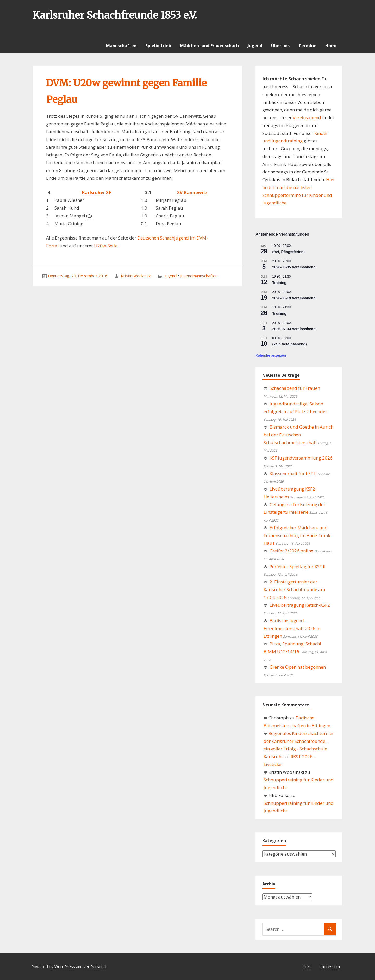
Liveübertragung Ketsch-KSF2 (300, 605)
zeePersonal (95, 966)
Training (279, 283)
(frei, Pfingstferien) (288, 252)
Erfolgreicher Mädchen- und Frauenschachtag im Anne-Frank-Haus (298, 535)
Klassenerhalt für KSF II (293, 473)
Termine (307, 46)
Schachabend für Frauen (295, 388)
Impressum (330, 966)
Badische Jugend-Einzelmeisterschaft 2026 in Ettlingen (292, 628)
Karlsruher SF (96, 193)
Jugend (255, 46)
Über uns (280, 46)
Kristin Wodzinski (136, 276)
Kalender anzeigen (271, 355)
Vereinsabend (307, 118)
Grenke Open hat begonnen (298, 667)
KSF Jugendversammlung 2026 (301, 458)
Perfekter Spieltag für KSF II (298, 566)
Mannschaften (121, 46)
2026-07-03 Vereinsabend (294, 329)
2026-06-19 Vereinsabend (294, 298)
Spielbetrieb (158, 46)
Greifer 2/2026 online (291, 551)
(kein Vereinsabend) (289, 344)
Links (307, 966)
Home (332, 46)
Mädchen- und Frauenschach (209, 46)
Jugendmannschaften (199, 276)
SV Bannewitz (192, 193)
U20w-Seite (106, 246)
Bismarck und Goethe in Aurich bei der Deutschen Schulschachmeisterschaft (298, 435)
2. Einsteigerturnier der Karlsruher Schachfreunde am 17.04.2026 (294, 590)
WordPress (65, 966)
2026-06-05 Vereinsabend (294, 267)
